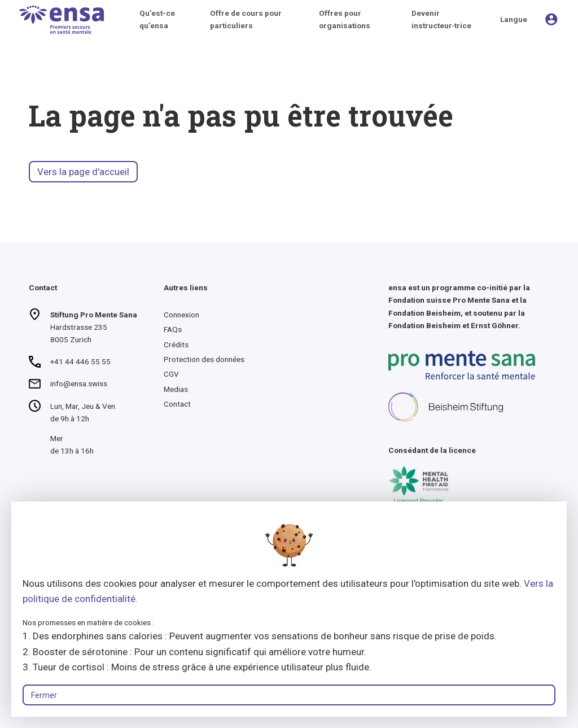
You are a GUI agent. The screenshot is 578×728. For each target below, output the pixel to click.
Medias (176, 389)
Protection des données (204, 359)
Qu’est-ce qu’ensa (157, 19)
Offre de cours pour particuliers (246, 19)
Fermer (44, 695)
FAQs (173, 329)
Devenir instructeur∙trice (441, 19)
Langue (514, 19)
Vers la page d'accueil (83, 172)
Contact (177, 404)
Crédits (176, 345)
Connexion (181, 315)
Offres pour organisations (345, 19)
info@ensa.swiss (79, 383)
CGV (171, 374)
